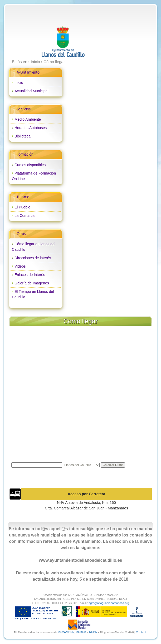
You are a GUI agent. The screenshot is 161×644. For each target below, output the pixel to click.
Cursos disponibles (30, 165)
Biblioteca (23, 136)
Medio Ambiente (28, 119)
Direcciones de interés (33, 258)
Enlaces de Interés (30, 275)
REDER (81, 632)
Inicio (19, 83)
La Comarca (25, 216)
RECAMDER (66, 632)
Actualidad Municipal (31, 91)
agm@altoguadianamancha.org (109, 603)
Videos (20, 266)
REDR (94, 632)
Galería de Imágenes (32, 283)
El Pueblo (22, 207)
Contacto (142, 632)
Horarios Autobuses (31, 128)
